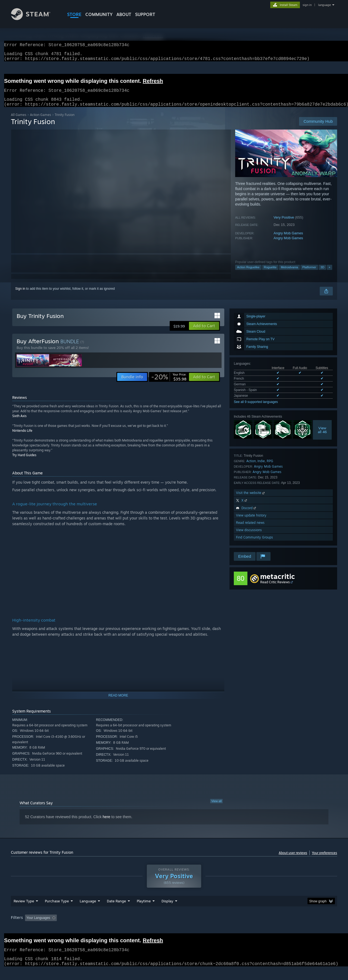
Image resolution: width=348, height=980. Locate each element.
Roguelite (270, 274)
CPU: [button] (248, 928)
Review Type (24, 911)
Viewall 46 (322, 436)
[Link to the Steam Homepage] (35, 19)
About (124, 14)
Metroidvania (289, 274)
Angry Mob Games (288, 240)
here (107, 823)
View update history (251, 522)
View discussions (249, 536)
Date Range (116, 911)
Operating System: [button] (220, 928)
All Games (19, 121)
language (324, 5)
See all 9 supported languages (256, 408)
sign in (307, 5)
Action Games (41, 121)
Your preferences (324, 859)
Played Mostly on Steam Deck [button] (174, 928)
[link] (169, 383)
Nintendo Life (22, 437)
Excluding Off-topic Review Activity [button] (93, 928)
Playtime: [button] (135, 928)
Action (251, 467)
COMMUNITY (99, 14)
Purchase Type (57, 911)
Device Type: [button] (290, 928)
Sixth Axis (19, 422)
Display (167, 911)
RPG (270, 467)
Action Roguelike (248, 274)
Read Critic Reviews (275, 589)
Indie (261, 467)
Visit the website (251, 499)
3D (322, 274)
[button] (204, 332)
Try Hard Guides (24, 461)
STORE (74, 14)
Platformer (309, 274)
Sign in (20, 295)
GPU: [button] (266, 928)
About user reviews (293, 859)
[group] (174, 929)
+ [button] (330, 274)
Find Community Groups (254, 544)
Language (88, 911)
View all (216, 808)
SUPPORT (145, 14)
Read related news (250, 529)
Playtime (144, 911)
